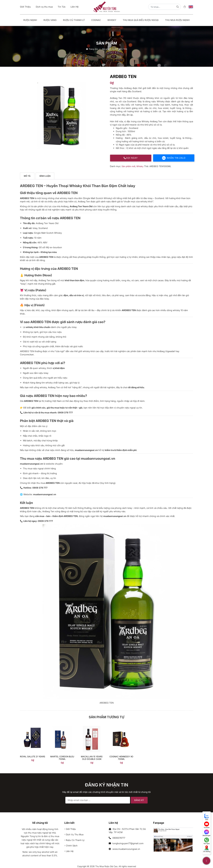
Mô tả (27, 176)
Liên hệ (69, 851)
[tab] (27, 176)
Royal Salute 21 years (33, 757)
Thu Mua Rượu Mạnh (177, 20)
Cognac (96, 20)
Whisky (112, 20)
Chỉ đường (207, 849)
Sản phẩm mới (128, 166)
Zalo (207, 817)
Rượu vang (50, 20)
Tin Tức (62, 7)
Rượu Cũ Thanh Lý (74, 20)
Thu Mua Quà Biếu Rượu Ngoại (141, 20)
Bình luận (45, 176)
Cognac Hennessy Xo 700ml (121, 758)
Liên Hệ (75, 7)
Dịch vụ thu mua (44, 7)
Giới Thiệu (25, 7)
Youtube (207, 825)
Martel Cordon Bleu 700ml (62, 758)
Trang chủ (92, 49)
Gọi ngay (131, 158)
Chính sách (71, 846)
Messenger (207, 833)
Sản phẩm (106, 49)
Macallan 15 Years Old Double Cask (92, 758)
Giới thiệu (70, 829)
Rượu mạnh (30, 20)
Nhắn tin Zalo (174, 158)
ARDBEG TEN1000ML (160, 166)
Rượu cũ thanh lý (75, 840)
